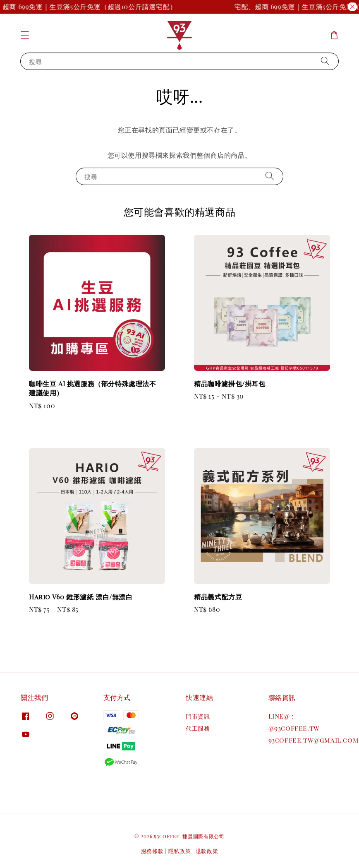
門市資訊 (198, 717)
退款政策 (207, 851)
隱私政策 (180, 851)
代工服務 (198, 728)
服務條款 (152, 851)
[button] (25, 35)
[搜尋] (325, 61)
